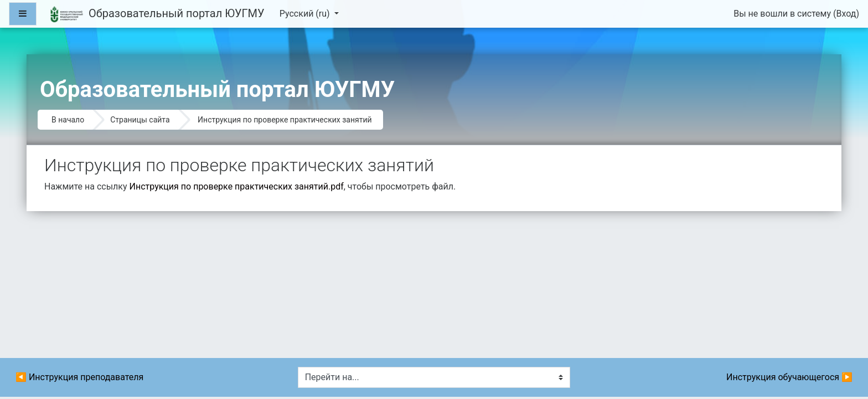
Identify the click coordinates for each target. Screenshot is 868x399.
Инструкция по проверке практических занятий (285, 120)
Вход (846, 14)
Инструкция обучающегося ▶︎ (789, 377)
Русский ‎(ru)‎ (306, 14)
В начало (68, 120)
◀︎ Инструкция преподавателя (79, 377)
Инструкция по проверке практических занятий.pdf (237, 186)
